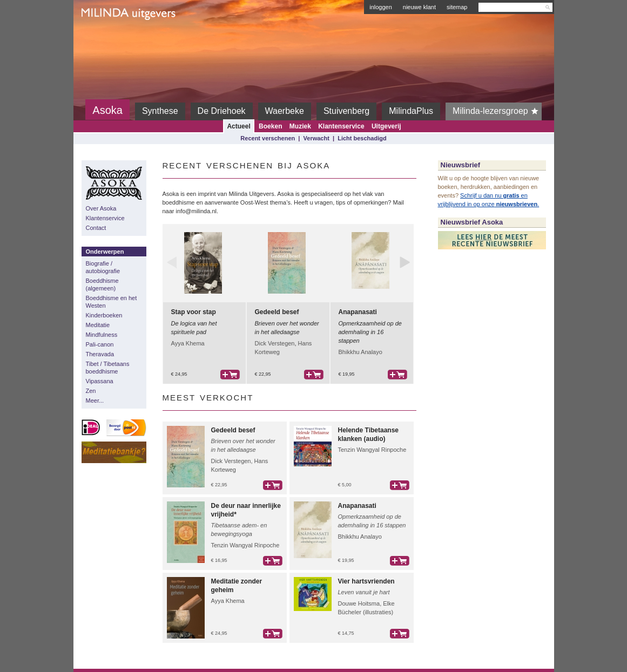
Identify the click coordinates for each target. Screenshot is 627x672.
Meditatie (98, 325)
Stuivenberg (346, 111)
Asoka (107, 110)
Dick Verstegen (275, 343)
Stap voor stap (194, 312)
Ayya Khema (188, 343)
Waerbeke (285, 111)
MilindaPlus (411, 111)
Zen (91, 391)
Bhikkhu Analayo (360, 352)
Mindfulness (102, 335)
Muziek (300, 126)
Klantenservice (341, 126)
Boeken (270, 126)
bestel (230, 375)
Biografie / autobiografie (103, 267)
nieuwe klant (419, 7)
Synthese (160, 111)
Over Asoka (101, 208)
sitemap (457, 7)
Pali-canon (100, 344)
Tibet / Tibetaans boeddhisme (108, 368)
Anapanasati (358, 312)
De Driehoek (222, 111)
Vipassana (100, 381)
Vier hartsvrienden (366, 581)
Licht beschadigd (362, 138)
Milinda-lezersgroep (497, 111)
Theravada (100, 354)
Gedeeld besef (277, 312)
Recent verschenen (268, 138)
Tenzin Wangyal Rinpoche (372, 450)
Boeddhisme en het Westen (112, 302)
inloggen (381, 7)
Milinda (104, 39)
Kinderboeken (104, 315)
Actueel (238, 126)
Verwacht (316, 138)
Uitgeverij (386, 126)
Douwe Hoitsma (359, 603)
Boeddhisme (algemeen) (102, 284)
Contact (96, 228)
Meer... (95, 401)
